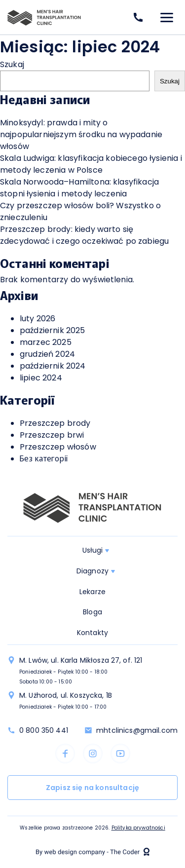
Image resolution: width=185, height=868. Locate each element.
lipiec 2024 (41, 378)
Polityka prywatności (138, 828)
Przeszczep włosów (58, 447)
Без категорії (44, 459)
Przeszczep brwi (52, 435)
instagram (93, 754)
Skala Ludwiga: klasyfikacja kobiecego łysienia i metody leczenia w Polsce (91, 164)
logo (44, 18)
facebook (65, 754)
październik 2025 (53, 330)
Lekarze (92, 592)
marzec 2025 (46, 342)
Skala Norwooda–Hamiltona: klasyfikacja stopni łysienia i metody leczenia (79, 188)
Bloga (92, 612)
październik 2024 (53, 366)
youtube (120, 754)
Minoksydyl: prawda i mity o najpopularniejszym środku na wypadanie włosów (81, 134)
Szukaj (12, 64)
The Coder (93, 852)
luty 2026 (37, 319)
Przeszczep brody (55, 423)
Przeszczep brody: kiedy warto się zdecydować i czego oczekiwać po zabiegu (84, 235)
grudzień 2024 (47, 354)
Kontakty (92, 633)
